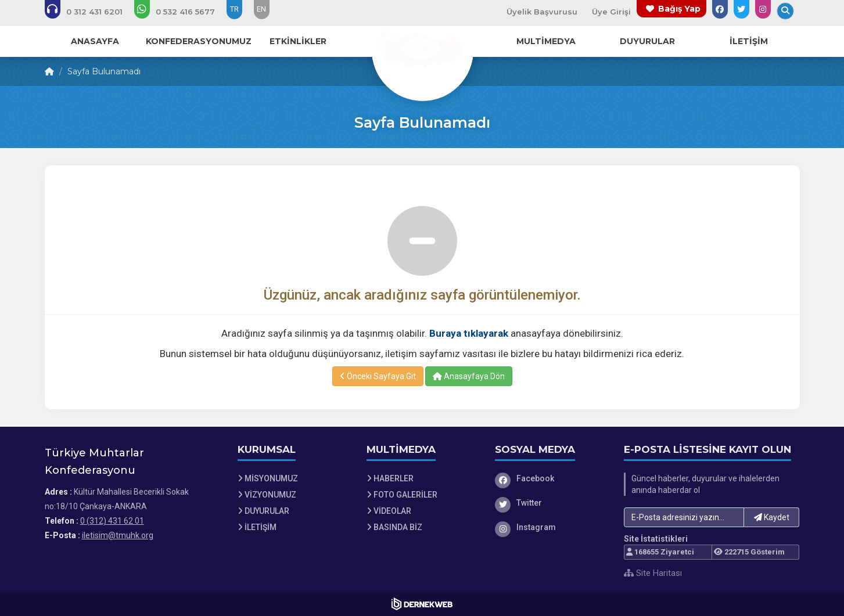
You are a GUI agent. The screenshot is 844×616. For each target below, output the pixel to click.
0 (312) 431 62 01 (112, 521)
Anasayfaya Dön (469, 376)
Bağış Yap (679, 9)
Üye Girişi (611, 12)
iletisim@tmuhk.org (118, 535)
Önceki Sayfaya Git (378, 376)
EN (261, 9)
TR (234, 9)
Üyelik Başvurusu (542, 12)
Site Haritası (653, 573)
